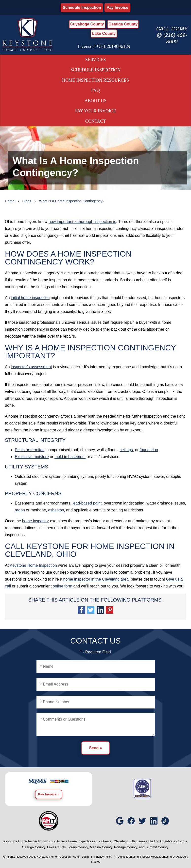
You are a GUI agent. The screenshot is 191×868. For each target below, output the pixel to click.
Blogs (27, 201)
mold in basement (70, 457)
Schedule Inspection (82, 8)
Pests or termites (30, 450)
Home (10, 201)
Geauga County (123, 24)
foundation (149, 450)
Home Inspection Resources (95, 80)
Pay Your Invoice (95, 111)
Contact (96, 121)
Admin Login (81, 857)
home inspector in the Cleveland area (96, 579)
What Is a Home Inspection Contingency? (72, 201)
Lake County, (57, 847)
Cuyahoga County (87, 24)
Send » (95, 748)
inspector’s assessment (31, 367)
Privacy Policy (103, 857)
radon (20, 510)
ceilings (126, 450)
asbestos (56, 510)
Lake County (104, 33)
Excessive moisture (32, 457)
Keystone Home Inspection (33, 565)
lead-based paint (87, 503)
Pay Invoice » (49, 794)
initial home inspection (30, 298)
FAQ (95, 90)
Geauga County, (34, 847)
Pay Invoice (117, 8)
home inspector (35, 521)
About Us (95, 101)
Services (96, 60)
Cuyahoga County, (174, 841)
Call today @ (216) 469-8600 (172, 35)
